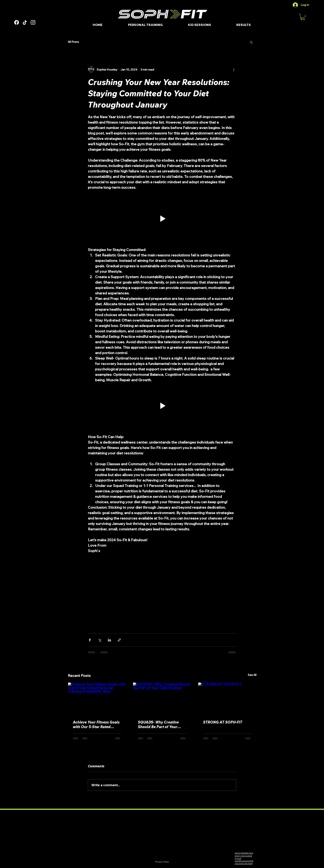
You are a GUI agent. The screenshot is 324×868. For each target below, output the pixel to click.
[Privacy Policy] (162, 862)
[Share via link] (119, 640)
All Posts (73, 42)
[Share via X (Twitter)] (100, 640)
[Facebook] (17, 22)
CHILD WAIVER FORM (244, 864)
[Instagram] (33, 22)
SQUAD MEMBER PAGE (244, 853)
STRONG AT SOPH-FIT (223, 722)
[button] (303, 17)
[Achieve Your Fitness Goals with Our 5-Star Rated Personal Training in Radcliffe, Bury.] (97, 699)
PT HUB (238, 859)
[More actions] (234, 70)
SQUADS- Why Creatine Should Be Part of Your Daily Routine (158, 725)
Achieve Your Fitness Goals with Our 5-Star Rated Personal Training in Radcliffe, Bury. (96, 725)
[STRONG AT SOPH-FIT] (227, 699)
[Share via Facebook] (90, 640)
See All (252, 675)
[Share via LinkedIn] (109, 640)
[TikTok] (25, 22)
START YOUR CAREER (243, 856)
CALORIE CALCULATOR (244, 861)
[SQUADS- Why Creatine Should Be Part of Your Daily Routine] (162, 699)
